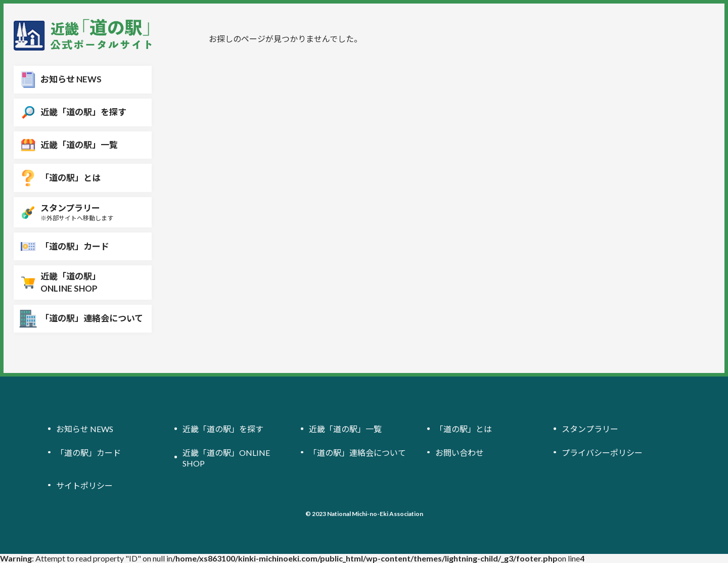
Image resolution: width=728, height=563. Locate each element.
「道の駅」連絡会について (357, 452)
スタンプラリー (590, 429)
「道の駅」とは (464, 429)
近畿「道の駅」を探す (223, 429)
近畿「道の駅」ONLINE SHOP (226, 457)
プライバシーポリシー (602, 452)
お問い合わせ (460, 452)
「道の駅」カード (88, 452)
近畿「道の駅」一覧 (345, 429)
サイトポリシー (84, 485)
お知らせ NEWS (85, 429)
